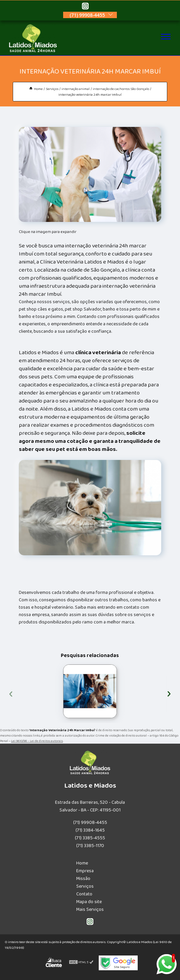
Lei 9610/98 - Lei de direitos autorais (37, 741)
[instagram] (85, 7)
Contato (84, 894)
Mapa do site (89, 902)
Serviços (85, 886)
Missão (83, 879)
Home (82, 863)
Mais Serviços (90, 909)
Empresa (85, 871)
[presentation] (11, 693)
